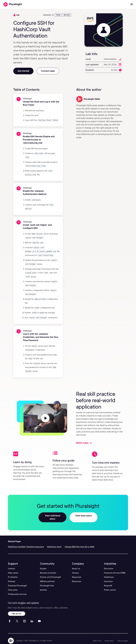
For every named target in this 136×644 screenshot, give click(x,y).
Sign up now (17, 606)
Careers (75, 565)
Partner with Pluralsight (51, 570)
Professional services (17, 587)
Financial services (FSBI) (115, 565)
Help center (13, 565)
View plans (13, 582)
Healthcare (109, 570)
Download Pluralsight (17, 578)
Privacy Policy (109, 633)
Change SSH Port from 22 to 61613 (79, 539)
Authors (43, 582)
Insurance (108, 574)
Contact (12, 561)
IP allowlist (13, 570)
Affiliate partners (47, 574)
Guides (43, 561)
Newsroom (77, 570)
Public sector (110, 582)
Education (109, 561)
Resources (77, 574)
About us (76, 561)
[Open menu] (132, 4)
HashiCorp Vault (54, 539)
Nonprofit (108, 578)
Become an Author (48, 565)
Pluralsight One (47, 578)
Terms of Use (97, 633)
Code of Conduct (123, 633)
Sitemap (12, 574)
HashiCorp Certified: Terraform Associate (26, 539)
